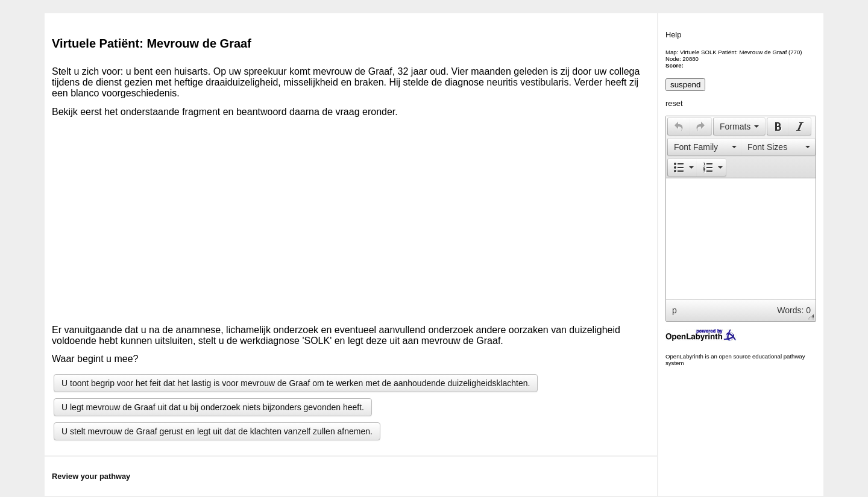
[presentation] (679, 127)
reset (674, 103)
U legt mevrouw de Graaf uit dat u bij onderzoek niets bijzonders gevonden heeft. (213, 407)
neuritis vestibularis (527, 82)
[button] (678, 127)
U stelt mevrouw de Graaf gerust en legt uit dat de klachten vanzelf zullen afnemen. (217, 431)
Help (673, 35)
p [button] (675, 310)
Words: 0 (794, 310)
